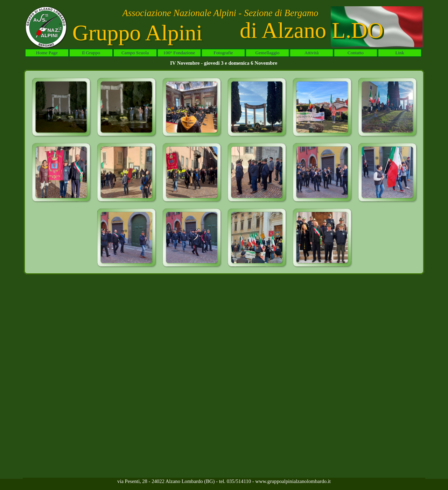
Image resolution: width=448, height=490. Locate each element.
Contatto (356, 53)
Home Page (47, 53)
